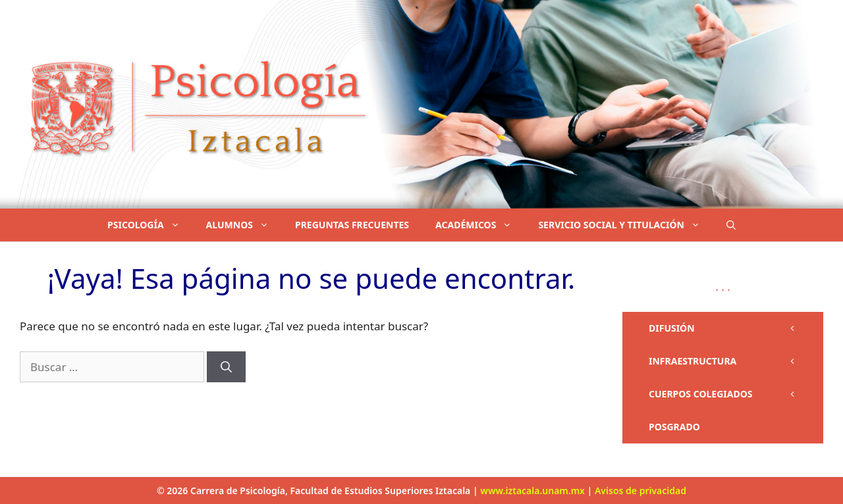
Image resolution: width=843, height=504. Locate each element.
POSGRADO (674, 427)
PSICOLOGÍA (150, 225)
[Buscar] (226, 367)
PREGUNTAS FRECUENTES (352, 225)
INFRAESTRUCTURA (736, 361)
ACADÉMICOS (480, 225)
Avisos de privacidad (640, 491)
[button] (731, 225)
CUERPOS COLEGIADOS (736, 394)
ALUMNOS (244, 225)
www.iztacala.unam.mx (532, 491)
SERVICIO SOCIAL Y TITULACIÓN (626, 225)
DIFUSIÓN (736, 328)
